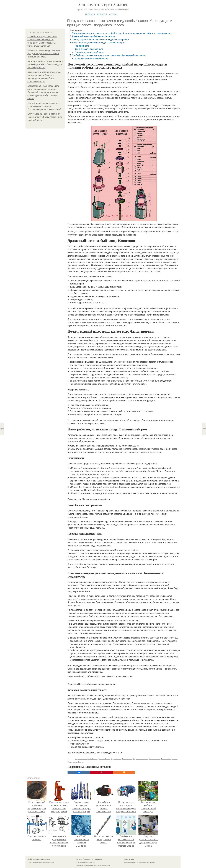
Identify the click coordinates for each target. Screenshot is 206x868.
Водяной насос (116, 759)
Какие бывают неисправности (89, 49)
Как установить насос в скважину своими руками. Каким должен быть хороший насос (45, 117)
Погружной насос (81, 759)
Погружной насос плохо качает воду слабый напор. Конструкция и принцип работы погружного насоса (122, 33)
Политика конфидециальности (86, 862)
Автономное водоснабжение (103, 5)
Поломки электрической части (89, 52)
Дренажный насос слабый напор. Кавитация (94, 36)
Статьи (113, 14)
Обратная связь (129, 859)
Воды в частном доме (141, 759)
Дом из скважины (154, 759)
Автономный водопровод (169, 759)
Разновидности (82, 46)
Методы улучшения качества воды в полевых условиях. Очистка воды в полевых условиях (45, 64)
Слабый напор (92, 759)
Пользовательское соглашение (92, 859)
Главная (90, 14)
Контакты (79, 859)
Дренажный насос (104, 759)
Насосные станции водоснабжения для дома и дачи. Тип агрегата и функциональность (44, 54)
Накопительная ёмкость (76, 762)
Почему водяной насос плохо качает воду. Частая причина (101, 40)
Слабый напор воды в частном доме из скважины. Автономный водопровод (109, 55)
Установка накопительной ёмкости (91, 58)
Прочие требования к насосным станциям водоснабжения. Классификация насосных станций (44, 106)
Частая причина (127, 759)
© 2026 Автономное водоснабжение (39, 859)
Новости (102, 14)
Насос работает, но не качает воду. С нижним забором (99, 43)
